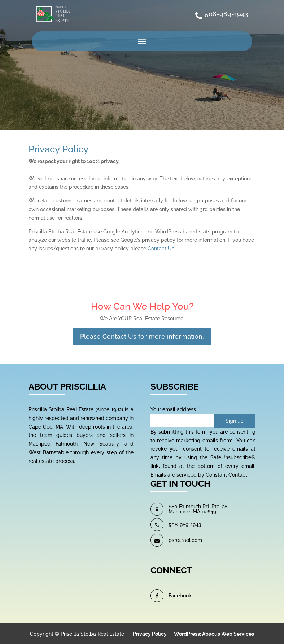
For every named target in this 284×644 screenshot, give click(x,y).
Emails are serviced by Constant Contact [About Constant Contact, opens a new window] (199, 475)
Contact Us (161, 249)
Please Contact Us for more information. (142, 336)
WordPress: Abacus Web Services (214, 634)
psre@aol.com (185, 540)
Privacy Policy (150, 634)
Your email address (175, 409)
